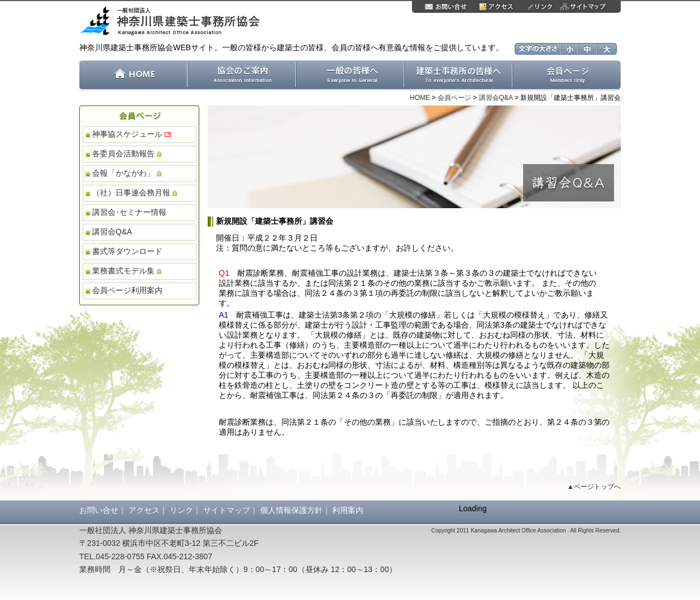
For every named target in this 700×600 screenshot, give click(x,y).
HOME (420, 98)
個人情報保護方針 (291, 510)
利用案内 (348, 510)
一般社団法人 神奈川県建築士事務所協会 (174, 21)
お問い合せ (99, 510)
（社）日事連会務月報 (135, 193)
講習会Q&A (496, 98)
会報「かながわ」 (127, 173)
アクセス (144, 510)
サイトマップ (227, 510)
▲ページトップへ (594, 487)
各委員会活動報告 (127, 153)
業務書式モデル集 (127, 271)
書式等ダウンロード (127, 251)
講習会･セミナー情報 (129, 212)
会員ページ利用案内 (127, 290)
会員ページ (454, 98)
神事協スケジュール (131, 134)
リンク (181, 510)
